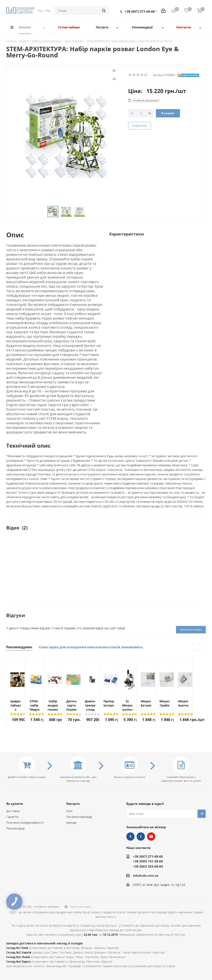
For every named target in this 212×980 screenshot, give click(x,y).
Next (202, 648)
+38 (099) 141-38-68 (148, 861)
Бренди (71, 823)
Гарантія (12, 817)
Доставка (13, 811)
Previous (196, 648)
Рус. (49, 11)
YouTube (151, 837)
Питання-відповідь (79, 817)
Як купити (15, 804)
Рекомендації (16, 828)
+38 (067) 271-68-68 (140, 11)
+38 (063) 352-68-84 (148, 866)
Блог (70, 811)
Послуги (73, 804)
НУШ (141, 837)
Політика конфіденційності (25, 823)
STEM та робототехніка (130, 837)
